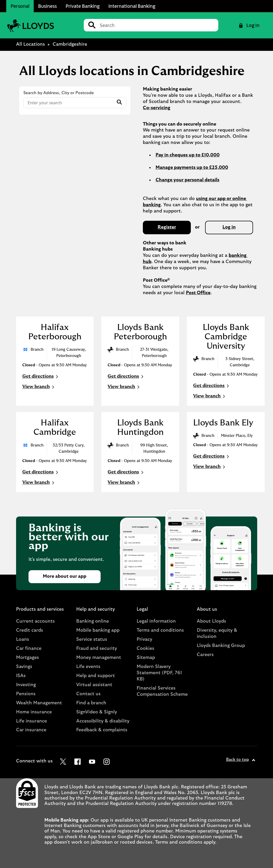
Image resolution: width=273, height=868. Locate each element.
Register (167, 227)
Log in (229, 227)
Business (47, 6)
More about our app (65, 576)
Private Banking (83, 6)
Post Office (198, 293)
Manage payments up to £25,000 (192, 168)
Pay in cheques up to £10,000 (188, 155)
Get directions (41, 377)
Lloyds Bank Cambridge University (226, 337)
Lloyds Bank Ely (223, 423)
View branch (39, 387)
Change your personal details (187, 180)
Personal (20, 6)
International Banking (132, 6)
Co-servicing (157, 108)
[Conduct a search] (157, 25)
